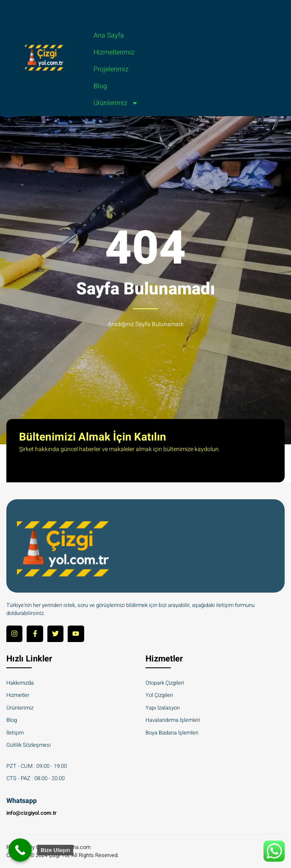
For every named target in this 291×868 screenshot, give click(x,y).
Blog (100, 86)
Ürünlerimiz (116, 103)
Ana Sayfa (109, 35)
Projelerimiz (111, 69)
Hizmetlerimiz (114, 52)
